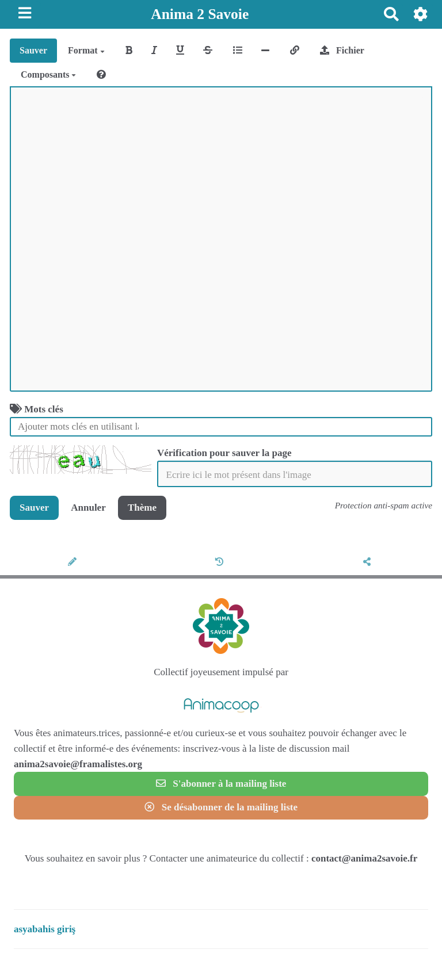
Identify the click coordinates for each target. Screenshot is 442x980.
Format (86, 50)
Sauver (33, 50)
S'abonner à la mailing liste (221, 784)
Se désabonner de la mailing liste (221, 807)
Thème (142, 508)
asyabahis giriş (45, 929)
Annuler (88, 508)
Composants (48, 74)
